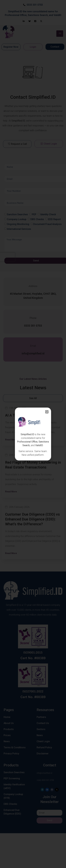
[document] (33, 434)
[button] (47, 412)
